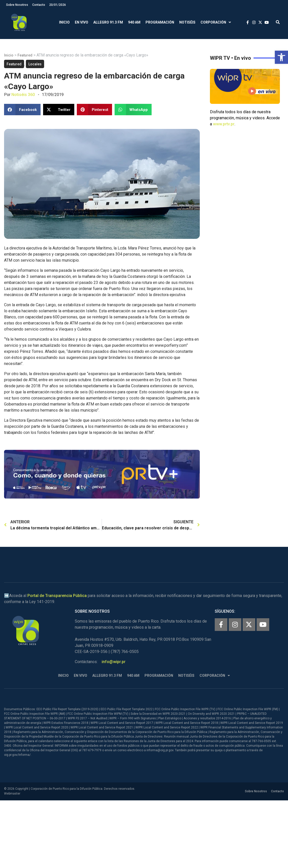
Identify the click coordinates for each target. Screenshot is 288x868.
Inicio (64, 22)
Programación (160, 22)
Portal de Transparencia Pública (57, 596)
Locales (35, 64)
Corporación (216, 22)
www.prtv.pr (224, 124)
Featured (25, 55)
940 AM (134, 22)
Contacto (39, 5)
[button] (281, 57)
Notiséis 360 (23, 95)
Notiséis (187, 22)
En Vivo (82, 22)
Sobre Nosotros (17, 5)
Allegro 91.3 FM (108, 22)
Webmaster (12, 794)
